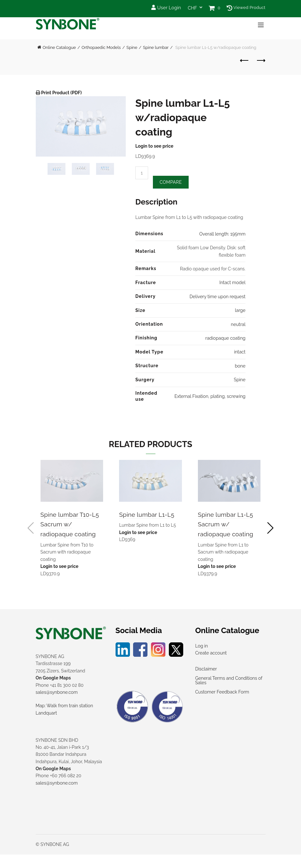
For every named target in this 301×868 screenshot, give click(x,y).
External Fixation (191, 397)
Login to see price (154, 146)
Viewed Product (246, 8)
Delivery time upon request (218, 298)
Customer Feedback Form (222, 706)
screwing (236, 397)
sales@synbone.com (57, 706)
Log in (202, 659)
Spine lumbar (156, 47)
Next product (261, 60)
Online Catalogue (59, 47)
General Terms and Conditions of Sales (229, 694)
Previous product (245, 60)
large (240, 311)
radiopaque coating (225, 339)
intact (240, 353)
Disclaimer (206, 683)
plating (218, 397)
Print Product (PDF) (61, 93)
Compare (171, 183)
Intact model (232, 283)
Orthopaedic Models (101, 47)
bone (240, 367)
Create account (211, 666)
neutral (238, 325)
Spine (132, 47)
